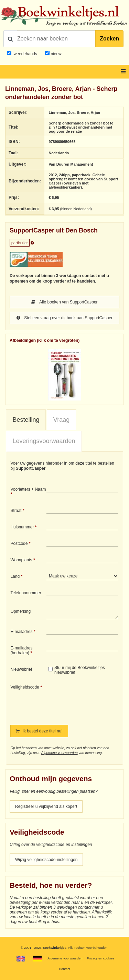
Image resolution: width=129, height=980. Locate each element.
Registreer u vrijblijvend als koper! (46, 806)
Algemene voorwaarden (60, 753)
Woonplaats (21, 560)
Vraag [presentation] (61, 420)
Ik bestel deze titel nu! (39, 731)
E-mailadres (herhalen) (21, 650)
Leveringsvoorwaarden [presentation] (44, 441)
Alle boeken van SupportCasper (64, 302)
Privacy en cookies (100, 958)
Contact (64, 969)
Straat (16, 511)
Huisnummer (22, 527)
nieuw (56, 54)
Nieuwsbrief (21, 669)
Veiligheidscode (25, 687)
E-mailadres (21, 632)
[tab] (26, 420)
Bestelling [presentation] (26, 420)
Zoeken (109, 39)
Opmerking (20, 611)
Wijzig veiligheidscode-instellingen (46, 860)
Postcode (19, 543)
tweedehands (25, 54)
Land (15, 576)
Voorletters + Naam (28, 489)
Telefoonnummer (26, 593)
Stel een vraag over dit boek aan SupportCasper (64, 318)
